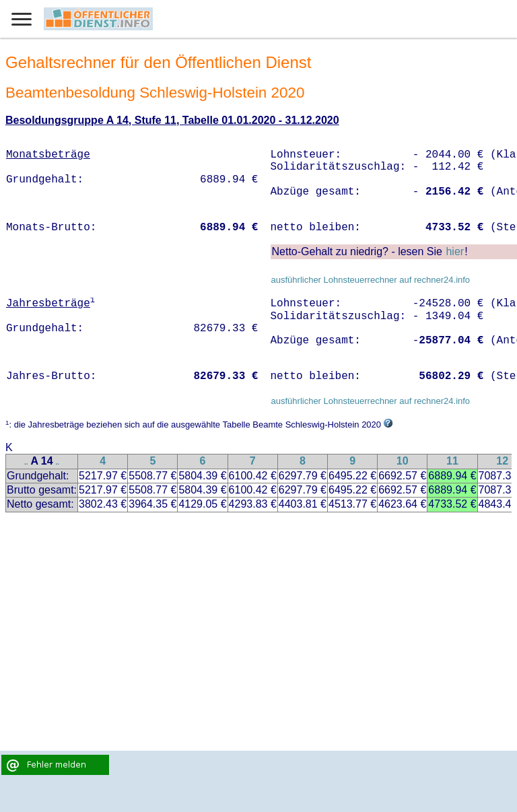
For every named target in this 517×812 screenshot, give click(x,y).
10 (403, 461)
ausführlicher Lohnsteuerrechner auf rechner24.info (370, 280)
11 (452, 461)
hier (455, 251)
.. (26, 462)
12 (502, 461)
